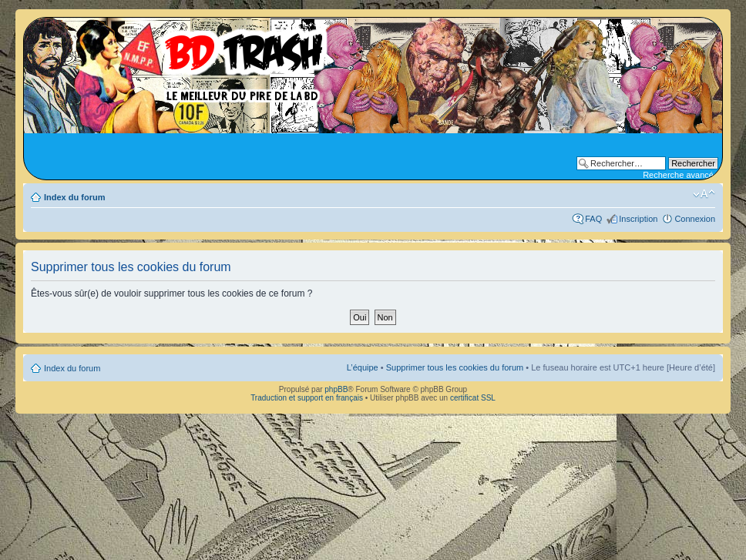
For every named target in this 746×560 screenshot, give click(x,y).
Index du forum (74, 197)
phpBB (336, 389)
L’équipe (363, 367)
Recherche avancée (680, 175)
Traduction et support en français (307, 398)
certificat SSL (473, 398)
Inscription (638, 219)
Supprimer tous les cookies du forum (455, 367)
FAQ (593, 219)
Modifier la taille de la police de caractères (704, 194)
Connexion (695, 219)
